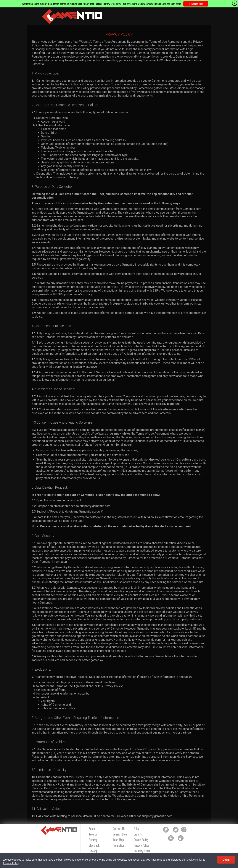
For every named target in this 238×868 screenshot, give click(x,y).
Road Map (118, 840)
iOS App (93, 851)
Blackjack (94, 845)
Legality (138, 834)
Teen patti (94, 834)
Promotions (119, 845)
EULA (136, 829)
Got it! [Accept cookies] (226, 860)
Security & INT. (142, 851)
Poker (92, 829)
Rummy (93, 840)
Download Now (196, 4)
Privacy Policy (11, 863)
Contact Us (119, 829)
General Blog (120, 834)
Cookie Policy (194, 860)
